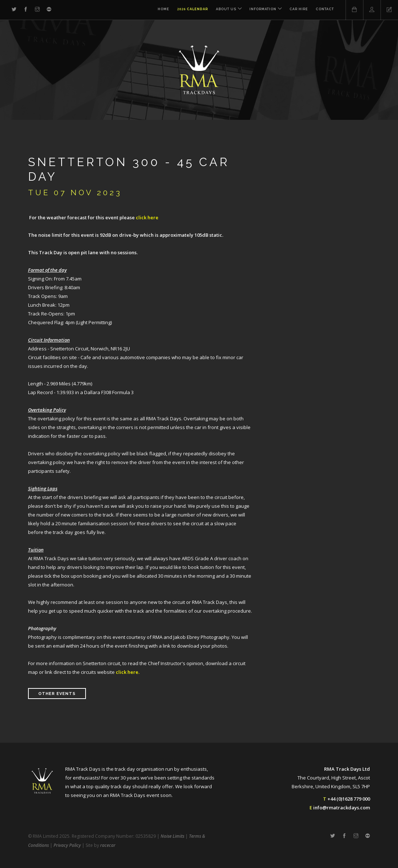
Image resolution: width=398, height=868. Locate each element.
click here (147, 217)
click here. (128, 672)
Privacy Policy (67, 845)
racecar (108, 845)
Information (262, 10)
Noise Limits (172, 836)
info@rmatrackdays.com (342, 808)
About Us (224, 10)
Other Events (57, 694)
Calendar (190, 10)
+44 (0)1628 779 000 (349, 799)
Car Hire (299, 10)
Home (161, 10)
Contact (325, 10)
